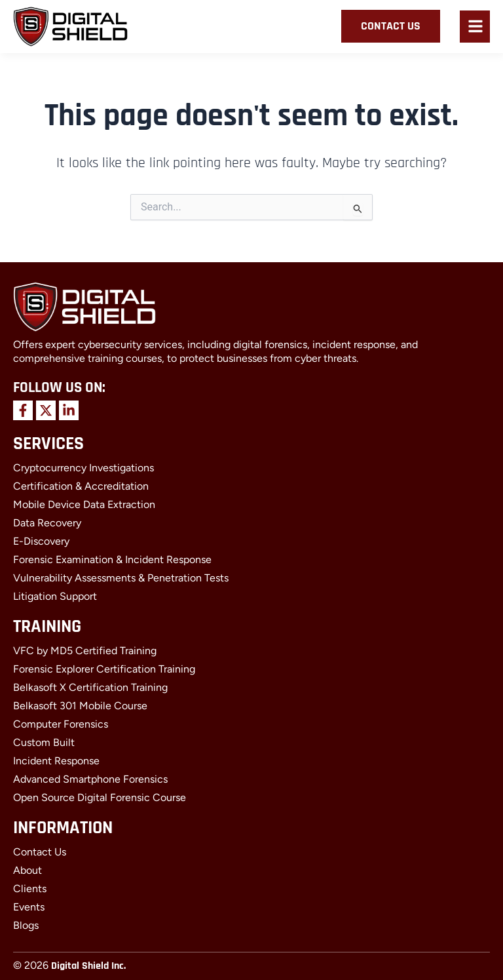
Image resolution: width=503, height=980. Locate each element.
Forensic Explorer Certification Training (104, 669)
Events (29, 907)
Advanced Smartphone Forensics (90, 779)
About (28, 870)
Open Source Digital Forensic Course (100, 797)
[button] (476, 28)
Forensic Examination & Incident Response (112, 559)
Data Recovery (47, 523)
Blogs (26, 925)
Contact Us (40, 852)
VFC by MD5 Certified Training (85, 651)
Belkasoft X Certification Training (90, 687)
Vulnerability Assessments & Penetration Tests (121, 578)
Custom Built (44, 742)
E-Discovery (41, 541)
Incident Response (56, 761)
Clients (30, 889)
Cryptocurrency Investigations (84, 468)
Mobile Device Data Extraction (84, 504)
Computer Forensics (61, 724)
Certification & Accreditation (81, 486)
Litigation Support (55, 596)
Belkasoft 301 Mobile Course (80, 706)
